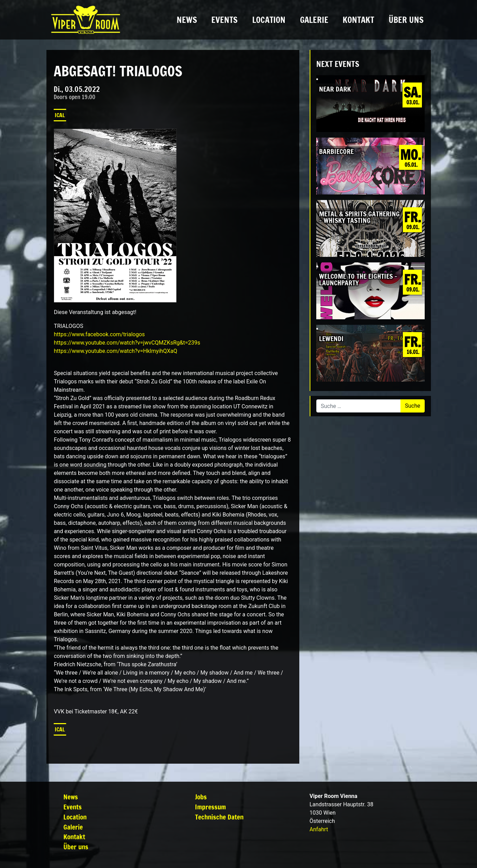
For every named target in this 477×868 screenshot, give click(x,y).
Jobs (201, 797)
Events (224, 20)
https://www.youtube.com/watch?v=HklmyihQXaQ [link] (115, 351)
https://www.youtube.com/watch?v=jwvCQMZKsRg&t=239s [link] (127, 343)
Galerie (314, 20)
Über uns (406, 20)
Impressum (210, 807)
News (187, 20)
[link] (99, 334)
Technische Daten (219, 817)
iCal (60, 115)
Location (269, 20)
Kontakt (358, 20)
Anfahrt (319, 829)
